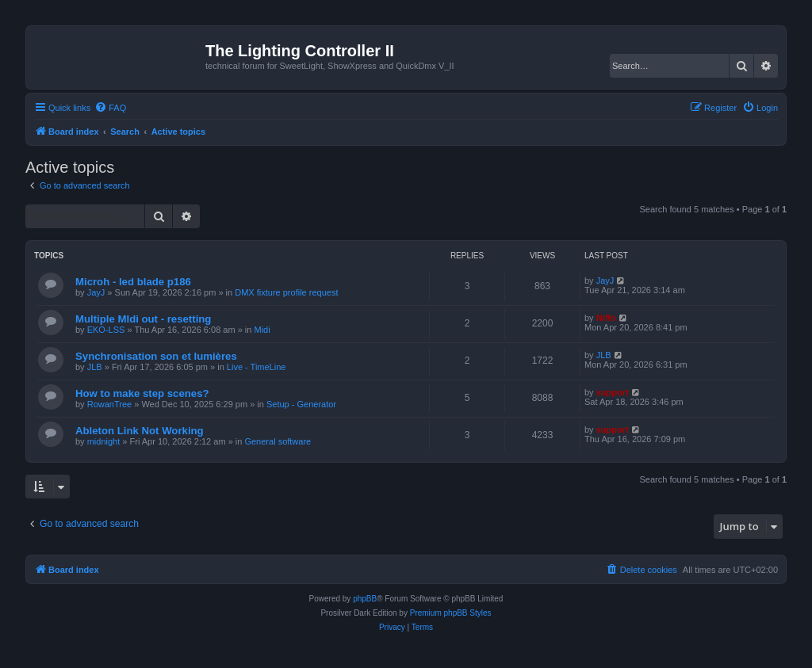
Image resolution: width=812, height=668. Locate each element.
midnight (104, 441)
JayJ (96, 292)
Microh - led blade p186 (133, 282)
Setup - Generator (301, 404)
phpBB (365, 599)
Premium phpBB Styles (451, 613)
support (613, 392)
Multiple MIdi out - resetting (143, 319)
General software (278, 441)
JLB (95, 367)
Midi (262, 330)
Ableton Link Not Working (140, 431)
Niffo (606, 318)
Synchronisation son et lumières (156, 356)
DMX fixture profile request (286, 292)
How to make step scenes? (142, 393)
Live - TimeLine (257, 367)
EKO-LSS (106, 330)
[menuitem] (110, 108)
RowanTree (109, 404)
